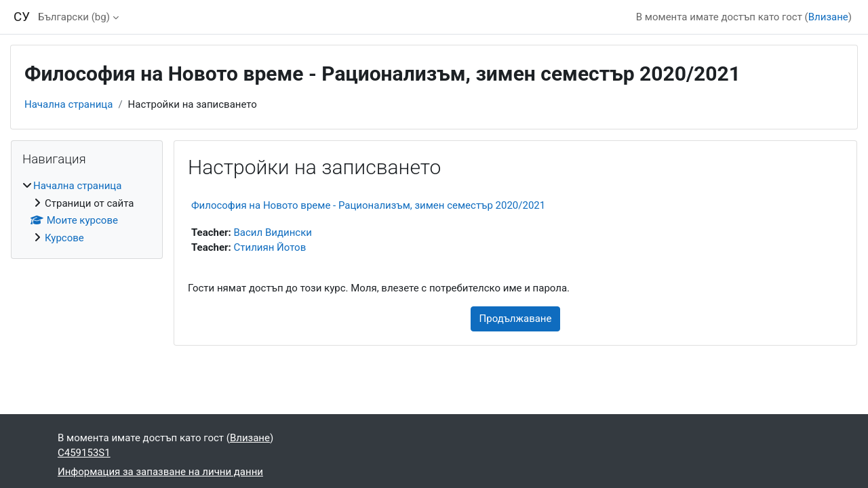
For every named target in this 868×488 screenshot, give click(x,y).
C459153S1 (84, 453)
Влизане (828, 17)
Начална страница (68, 104)
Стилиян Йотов (270, 247)
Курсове (64, 238)
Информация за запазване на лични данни (160, 472)
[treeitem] (87, 212)
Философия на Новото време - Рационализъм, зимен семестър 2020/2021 (368, 205)
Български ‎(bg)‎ (74, 17)
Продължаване (516, 319)
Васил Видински (273, 232)
